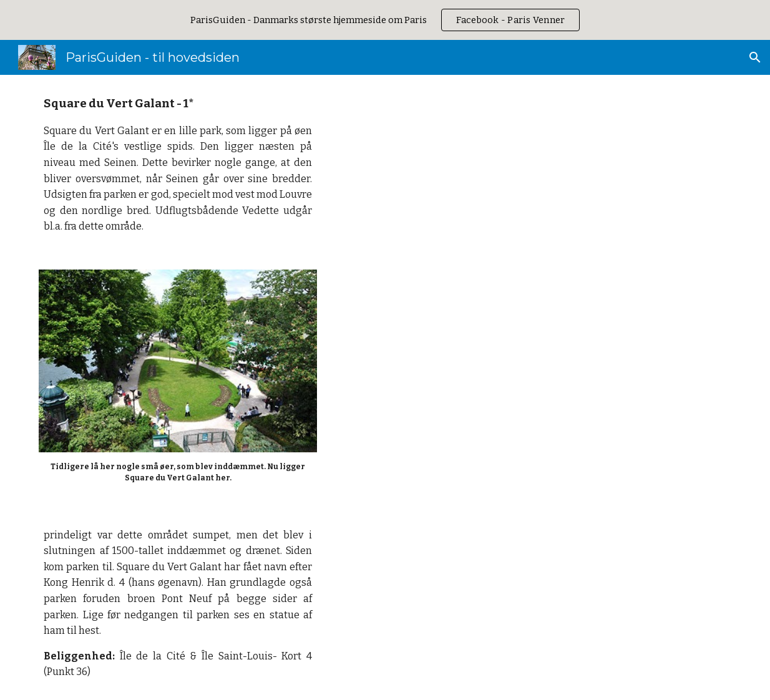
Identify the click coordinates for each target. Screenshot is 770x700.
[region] (385, 20)
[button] (755, 57)
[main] (178, 165)
